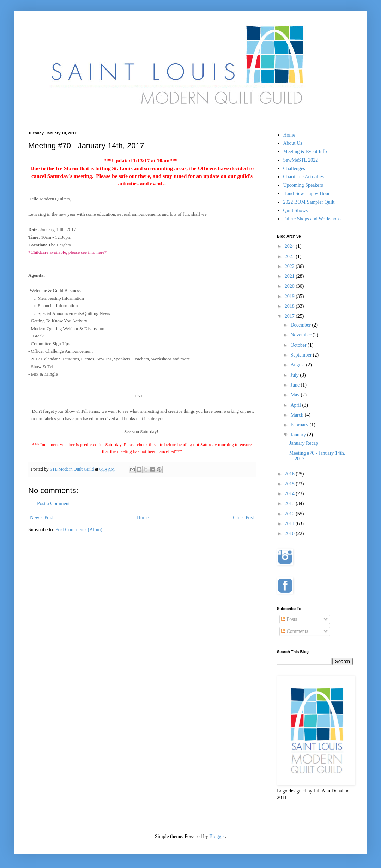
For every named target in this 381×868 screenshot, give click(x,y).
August (298, 365)
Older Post (244, 518)
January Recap (304, 443)
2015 (290, 484)
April (296, 405)
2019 (290, 296)
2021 (290, 276)
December (301, 325)
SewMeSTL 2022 (301, 160)
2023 (290, 256)
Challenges (294, 169)
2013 (290, 504)
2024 (290, 246)
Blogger (217, 836)
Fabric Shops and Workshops (312, 219)
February (300, 425)
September (301, 355)
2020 (290, 286)
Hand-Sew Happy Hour (307, 194)
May (295, 395)
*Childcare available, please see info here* (67, 252)
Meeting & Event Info (305, 152)
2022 (290, 266)
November (301, 335)
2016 (290, 474)
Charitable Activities (304, 177)
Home (143, 518)
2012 (290, 514)
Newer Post (41, 518)
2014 (290, 494)
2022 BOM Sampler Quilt (309, 202)
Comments (295, 631)
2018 (290, 306)
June (295, 385)
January (299, 435)
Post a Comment (53, 504)
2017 (290, 316)
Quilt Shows (296, 211)
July (295, 375)
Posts (289, 619)
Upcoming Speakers (303, 185)
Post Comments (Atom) (79, 530)
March (297, 415)
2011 (290, 524)
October (299, 345)
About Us (293, 143)
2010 (290, 534)
